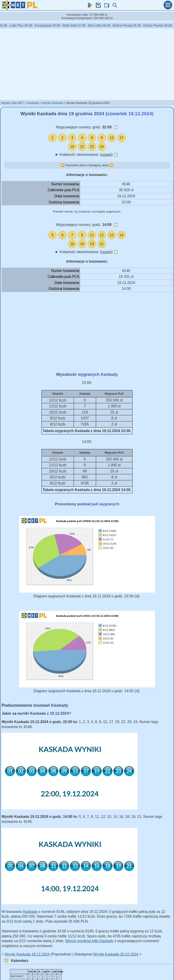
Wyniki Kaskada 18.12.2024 (27, 954)
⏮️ (63, 165)
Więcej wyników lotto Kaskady (89, 941)
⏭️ (111, 165)
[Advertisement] (87, 64)
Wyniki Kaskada (53, 103)
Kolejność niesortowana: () (89, 155)
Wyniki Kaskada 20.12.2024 (116, 954)
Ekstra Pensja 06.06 (130, 25)
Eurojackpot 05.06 (51, 25)
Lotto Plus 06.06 (24, 25)
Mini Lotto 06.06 (103, 25)
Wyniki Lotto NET (12, 103)
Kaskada (33, 103)
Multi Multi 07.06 (77, 25)
